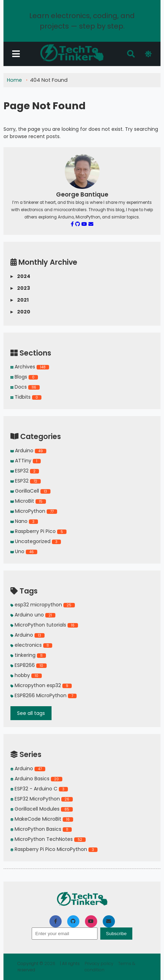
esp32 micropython (43, 605)
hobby (26, 675)
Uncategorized (36, 541)
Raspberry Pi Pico (38, 531)
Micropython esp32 (41, 685)
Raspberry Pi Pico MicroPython (54, 849)
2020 (20, 312)
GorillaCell (30, 491)
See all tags (31, 713)
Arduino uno (33, 615)
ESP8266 (29, 665)
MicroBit (28, 501)
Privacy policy (100, 963)
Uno (24, 551)
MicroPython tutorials (44, 625)
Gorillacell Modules (42, 809)
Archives (30, 367)
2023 (20, 288)
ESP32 (25, 471)
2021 (19, 300)
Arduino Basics (36, 779)
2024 (20, 276)
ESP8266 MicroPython (44, 695)
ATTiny (26, 461)
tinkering (28, 655)
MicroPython (34, 511)
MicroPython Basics (41, 829)
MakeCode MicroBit (42, 819)
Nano (24, 521)
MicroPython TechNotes (48, 839)
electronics (31, 645)
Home (14, 80)
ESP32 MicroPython (42, 799)
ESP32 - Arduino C (39, 789)
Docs (25, 387)
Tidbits (26, 397)
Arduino (28, 451)
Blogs (24, 377)
